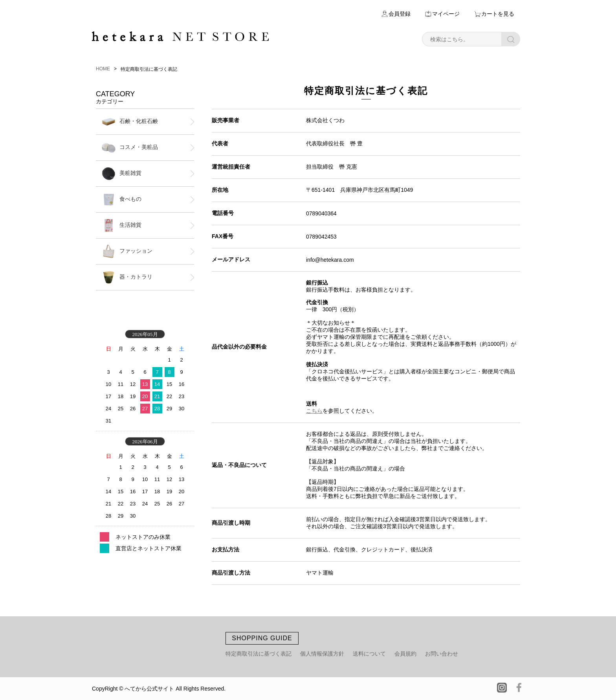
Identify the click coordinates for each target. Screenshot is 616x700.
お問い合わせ (442, 654)
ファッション (127, 251)
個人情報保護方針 (322, 654)
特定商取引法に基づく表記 (258, 654)
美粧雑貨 (122, 174)
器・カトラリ (127, 277)
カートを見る (498, 14)
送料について (369, 654)
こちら (314, 411)
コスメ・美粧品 (130, 148)
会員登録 (400, 14)
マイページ (446, 14)
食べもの (122, 199)
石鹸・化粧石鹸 (130, 122)
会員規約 (405, 654)
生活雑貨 (122, 225)
